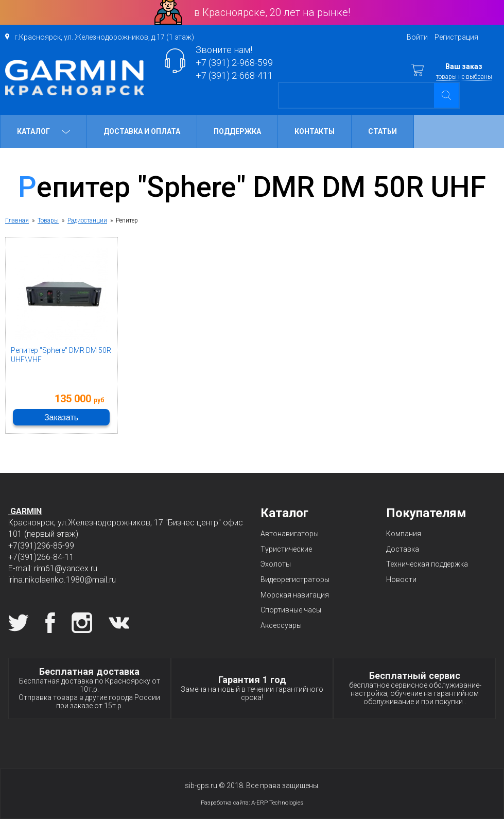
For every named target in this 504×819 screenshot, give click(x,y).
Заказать (61, 417)
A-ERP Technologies (277, 803)
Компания (404, 534)
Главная (17, 220)
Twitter (19, 623)
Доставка (403, 549)
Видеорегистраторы (295, 579)
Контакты (315, 131)
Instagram (82, 623)
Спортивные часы (291, 610)
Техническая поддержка (427, 564)
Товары (48, 220)
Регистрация (456, 37)
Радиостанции (87, 220)
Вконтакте (119, 623)
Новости (401, 579)
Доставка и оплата (142, 131)
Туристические (286, 549)
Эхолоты (276, 564)
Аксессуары (281, 625)
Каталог (44, 131)
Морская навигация (295, 595)
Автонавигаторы (290, 534)
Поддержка (237, 131)
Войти (417, 37)
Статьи (383, 131)
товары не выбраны (464, 77)
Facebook (50, 623)
